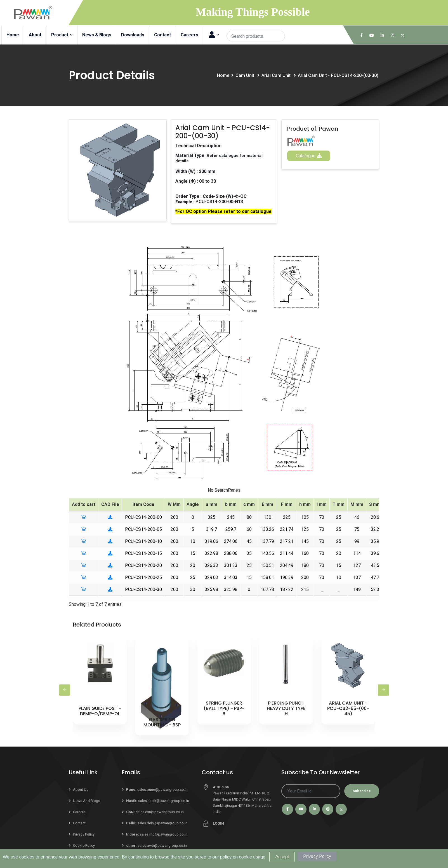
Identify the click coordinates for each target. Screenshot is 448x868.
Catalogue (309, 156)
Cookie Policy (84, 845)
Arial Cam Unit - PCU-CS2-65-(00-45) (348, 708)
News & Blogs (97, 35)
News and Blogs (87, 801)
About (35, 35)
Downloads (133, 35)
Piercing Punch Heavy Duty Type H (286, 708)
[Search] (256, 36)
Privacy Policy (84, 834)
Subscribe (362, 791)
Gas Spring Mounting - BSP (162, 722)
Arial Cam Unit (277, 75)
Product (62, 35)
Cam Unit (245, 75)
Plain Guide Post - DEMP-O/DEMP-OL (100, 711)
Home (13, 35)
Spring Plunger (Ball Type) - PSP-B (224, 708)
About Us (81, 790)
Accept (282, 857)
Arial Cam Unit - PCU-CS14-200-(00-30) (338, 75)
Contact (162, 35)
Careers (189, 35)
